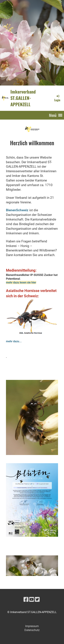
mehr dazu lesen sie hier (21, 282)
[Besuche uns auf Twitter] (37, 600)
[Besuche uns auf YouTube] (32, 600)
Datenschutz (32, 630)
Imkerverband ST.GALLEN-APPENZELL (23, 98)
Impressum (32, 626)
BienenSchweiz (17, 210)
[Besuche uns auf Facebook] (26, 600)
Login (57, 98)
